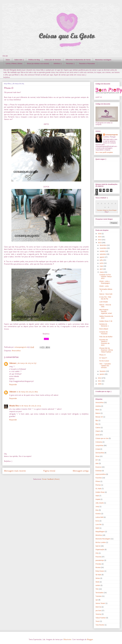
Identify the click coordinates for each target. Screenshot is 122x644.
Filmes (98, 481)
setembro (103, 254)
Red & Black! (104, 329)
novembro (103, 248)
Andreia (98, 406)
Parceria (98, 557)
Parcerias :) (70, 64)
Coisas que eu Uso (102, 438)
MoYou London (101, 542)
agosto (102, 257)
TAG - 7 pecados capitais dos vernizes (105, 366)
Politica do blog (34, 60)
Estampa (99, 471)
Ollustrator (67, 639)
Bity (97, 424)
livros (97, 521)
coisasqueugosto (112, 135)
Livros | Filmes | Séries (14, 64)
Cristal (98, 449)
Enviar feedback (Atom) (51, 479)
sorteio (98, 585)
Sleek (97, 582)
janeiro (102, 374)
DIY (97, 460)
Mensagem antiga (81, 471)
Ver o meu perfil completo (104, 152)
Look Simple (104, 302)
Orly (97, 553)
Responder (13, 385)
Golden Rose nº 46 (106, 321)
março (102, 272)
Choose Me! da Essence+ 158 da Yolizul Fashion (106, 350)
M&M (97, 528)
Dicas (97, 456)
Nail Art (98, 546)
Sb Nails (98, 575)
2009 (100, 384)
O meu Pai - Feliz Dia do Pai (105, 298)
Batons (98, 413)
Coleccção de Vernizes (53, 60)
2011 (100, 381)
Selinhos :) (58, 64)
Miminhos (99, 535)
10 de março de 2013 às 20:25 (30, 406)
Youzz (98, 621)
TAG (97, 589)
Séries (98, 578)
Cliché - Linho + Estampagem (105, 282)
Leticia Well (99, 517)
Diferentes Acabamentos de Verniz (78, 60)
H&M (97, 496)
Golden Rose (100, 492)
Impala (98, 499)
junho (102, 263)
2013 (100, 243)
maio (102, 266)
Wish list (98, 607)
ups (97, 600)
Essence (98, 467)
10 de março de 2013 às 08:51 (27, 392)
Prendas (98, 564)
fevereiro (103, 371)
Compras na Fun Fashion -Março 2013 (105, 276)
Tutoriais (98, 596)
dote (97, 463)
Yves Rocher (100, 625)
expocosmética (101, 474)
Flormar (98, 485)
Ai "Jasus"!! (103, 358)
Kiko (97, 510)
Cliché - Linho (104, 286)
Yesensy (98, 614)
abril (101, 269)
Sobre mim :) (19, 60)
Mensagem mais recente (15, 471)
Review (98, 567)
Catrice (98, 428)
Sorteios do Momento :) (104, 325)
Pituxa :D (102, 355)
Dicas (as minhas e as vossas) (38, 64)
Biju (97, 420)
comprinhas (99, 445)
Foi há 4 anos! (104, 361)
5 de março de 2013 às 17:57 (27, 363)
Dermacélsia (100, 453)
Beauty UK (99, 417)
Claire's (98, 431)
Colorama (99, 442)
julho (101, 260)
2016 (100, 234)
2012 (100, 378)
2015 (100, 237)
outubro (102, 251)
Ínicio (8, 60)
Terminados (99, 593)
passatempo (100, 560)
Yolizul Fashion (101, 618)
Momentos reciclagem (103, 60)
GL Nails (98, 489)
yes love (98, 611)
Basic (97, 410)
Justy (97, 507)
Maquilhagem (100, 532)
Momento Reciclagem (103, 539)
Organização (100, 549)
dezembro (103, 245)
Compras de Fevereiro (103, 333)
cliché (97, 435)
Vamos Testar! (100, 603)
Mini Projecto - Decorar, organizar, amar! (106, 311)
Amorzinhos (16, 351)
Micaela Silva (14, 406)
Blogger (90, 639)
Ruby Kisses (100, 571)
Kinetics (98, 514)
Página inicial (49, 471)
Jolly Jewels (100, 503)
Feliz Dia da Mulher (106, 337)
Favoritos (99, 478)
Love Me (98, 524)
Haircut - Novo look (106, 294)
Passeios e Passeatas (87, 64)
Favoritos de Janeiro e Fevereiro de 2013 (104, 342)
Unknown (13, 363)
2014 (100, 240)
